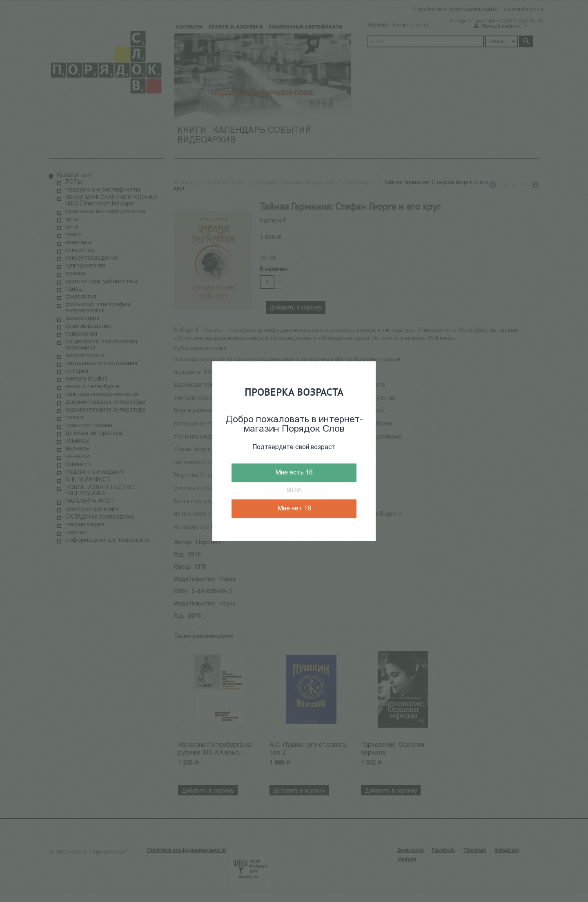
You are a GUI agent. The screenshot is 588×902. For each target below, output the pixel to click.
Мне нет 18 (294, 509)
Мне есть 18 (294, 473)
